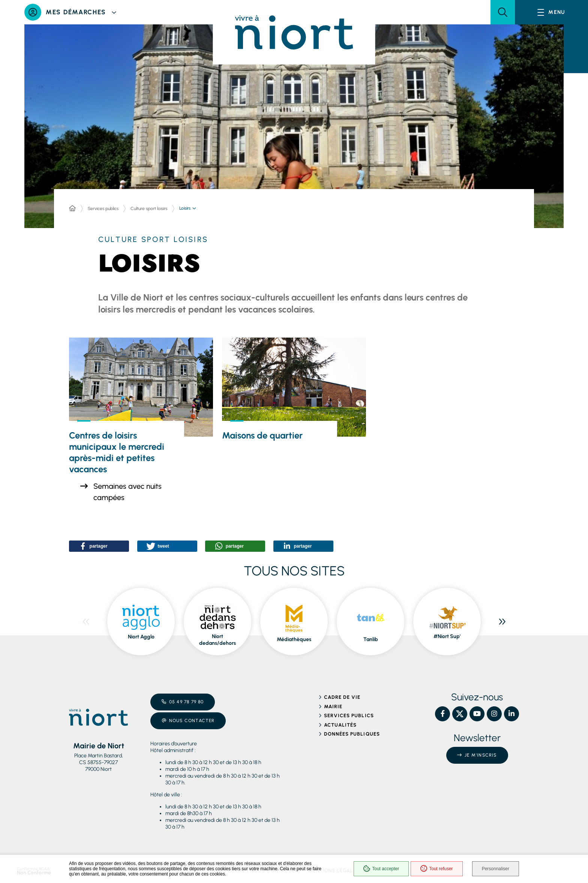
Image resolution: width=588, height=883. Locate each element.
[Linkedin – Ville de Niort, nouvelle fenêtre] (511, 714)
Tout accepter (381, 869)
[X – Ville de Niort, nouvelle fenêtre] (460, 714)
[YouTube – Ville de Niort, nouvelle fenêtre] (477, 714)
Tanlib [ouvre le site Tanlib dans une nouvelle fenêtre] (371, 639)
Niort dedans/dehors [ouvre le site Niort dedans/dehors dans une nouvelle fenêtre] (217, 640)
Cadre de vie (342, 697)
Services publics (103, 209)
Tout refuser (436, 869)
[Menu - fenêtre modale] (551, 12)
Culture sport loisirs (149, 209)
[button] (503, 12)
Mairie (333, 707)
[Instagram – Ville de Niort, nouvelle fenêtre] (494, 714)
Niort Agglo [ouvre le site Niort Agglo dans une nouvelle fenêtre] (141, 637)
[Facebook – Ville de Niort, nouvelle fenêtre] (442, 714)
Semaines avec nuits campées (127, 492)
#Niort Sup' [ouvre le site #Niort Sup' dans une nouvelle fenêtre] (447, 636)
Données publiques (352, 734)
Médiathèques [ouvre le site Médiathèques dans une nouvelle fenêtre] (294, 639)
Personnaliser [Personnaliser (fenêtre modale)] (496, 869)
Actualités (340, 725)
